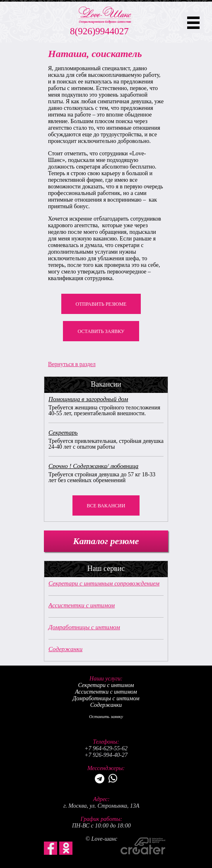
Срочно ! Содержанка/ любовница (93, 466)
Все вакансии (106, 506)
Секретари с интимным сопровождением (104, 583)
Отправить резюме (101, 304)
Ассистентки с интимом (82, 605)
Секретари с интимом (106, 685)
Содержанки (65, 649)
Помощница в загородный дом (88, 399)
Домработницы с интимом (84, 627)
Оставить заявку (101, 331)
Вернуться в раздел (72, 364)
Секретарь (63, 433)
